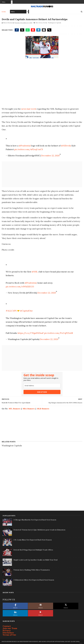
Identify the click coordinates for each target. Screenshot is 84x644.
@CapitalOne (26, 311)
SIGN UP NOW (42, 392)
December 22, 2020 (50, 155)
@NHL (35, 272)
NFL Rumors (14, 409)
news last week (29, 109)
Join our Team (10, 628)
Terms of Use (9, 635)
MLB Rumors (43, 409)
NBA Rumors (29, 409)
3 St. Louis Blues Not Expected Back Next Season (33, 540)
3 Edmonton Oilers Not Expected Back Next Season (34, 580)
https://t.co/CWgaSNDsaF (31, 333)
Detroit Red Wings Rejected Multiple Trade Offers (33, 550)
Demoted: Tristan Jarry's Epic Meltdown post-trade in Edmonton (39, 530)
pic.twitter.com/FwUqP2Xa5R (59, 333)
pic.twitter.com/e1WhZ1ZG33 (20, 286)
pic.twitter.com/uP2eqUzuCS (29, 149)
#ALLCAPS (11, 311)
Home (4, 12)
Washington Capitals (54, 23)
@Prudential (25, 146)
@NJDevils (66, 146)
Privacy (7, 630)
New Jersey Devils (41, 23)
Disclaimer (8, 632)
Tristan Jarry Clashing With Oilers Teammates (32, 570)
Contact (7, 626)
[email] (42, 385)
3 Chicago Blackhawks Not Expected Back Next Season (35, 520)
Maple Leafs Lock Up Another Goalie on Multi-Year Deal (35, 560)
